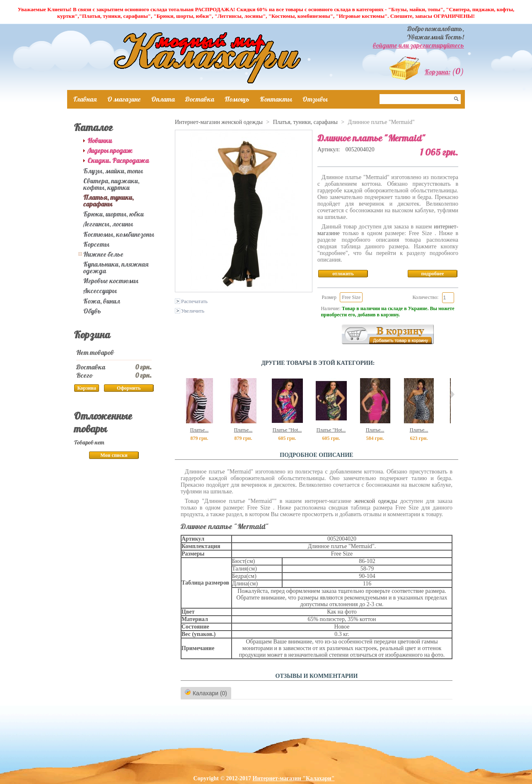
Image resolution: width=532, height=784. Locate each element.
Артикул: (329, 149)
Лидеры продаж (110, 150)
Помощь (237, 99)
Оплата (163, 99)
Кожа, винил (102, 301)
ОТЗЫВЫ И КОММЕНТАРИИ (317, 676)
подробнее (433, 274)
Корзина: (438, 72)
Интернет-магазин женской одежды (219, 122)
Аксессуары (100, 291)
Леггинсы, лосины (108, 224)
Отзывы (315, 99)
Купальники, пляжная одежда (116, 267)
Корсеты (96, 244)
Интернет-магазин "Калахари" (294, 778)
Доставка (200, 99)
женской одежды (376, 501)
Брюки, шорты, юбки (114, 214)
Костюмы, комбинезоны (119, 234)
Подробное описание (316, 455)
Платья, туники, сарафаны (109, 201)
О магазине (124, 99)
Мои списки (114, 455)
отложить (343, 274)
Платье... (199, 430)
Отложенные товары (103, 422)
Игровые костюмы (111, 281)
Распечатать (194, 301)
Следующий (453, 394)
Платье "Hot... (287, 430)
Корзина (92, 335)
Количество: (425, 297)
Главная (85, 99)
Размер (329, 297)
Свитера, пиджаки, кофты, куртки (111, 184)
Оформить (129, 388)
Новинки (100, 141)
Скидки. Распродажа (118, 160)
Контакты (276, 99)
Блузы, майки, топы (113, 171)
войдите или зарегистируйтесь (418, 45)
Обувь (92, 311)
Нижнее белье (103, 254)
